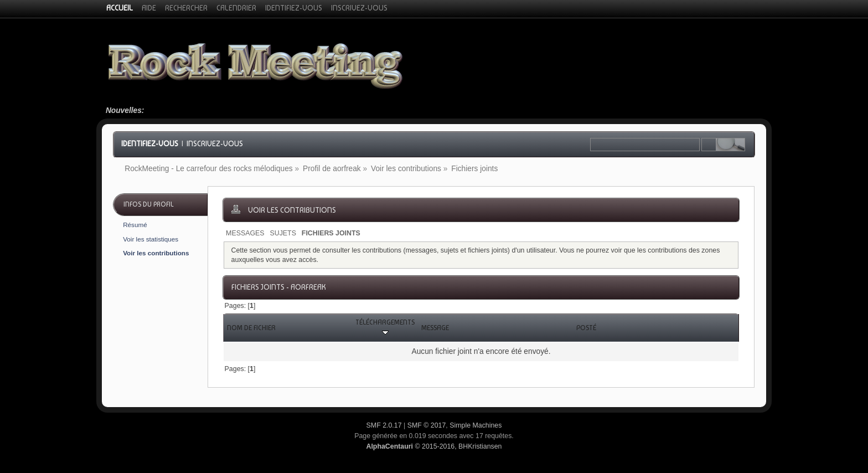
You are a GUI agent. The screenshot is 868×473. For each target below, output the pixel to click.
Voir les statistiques (151, 239)
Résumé (135, 225)
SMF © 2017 (427, 425)
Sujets (283, 233)
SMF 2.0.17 (384, 425)
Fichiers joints (331, 233)
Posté (586, 328)
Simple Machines (476, 425)
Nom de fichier (251, 328)
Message (435, 328)
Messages (245, 233)
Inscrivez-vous (215, 143)
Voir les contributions (156, 253)
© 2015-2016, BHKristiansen (434, 446)
